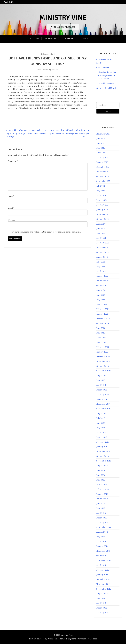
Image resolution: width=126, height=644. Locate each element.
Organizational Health (106, 88)
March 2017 (102, 437)
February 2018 (103, 394)
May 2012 (101, 598)
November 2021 (103, 281)
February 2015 (103, 522)
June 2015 (101, 503)
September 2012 (104, 589)
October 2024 (102, 176)
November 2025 (103, 134)
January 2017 (102, 447)
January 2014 (102, 546)
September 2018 (104, 371)
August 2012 (102, 594)
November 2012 (103, 584)
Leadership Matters (105, 83)
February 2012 (103, 612)
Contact (83, 39)
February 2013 (103, 570)
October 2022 (102, 252)
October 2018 (102, 366)
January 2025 (102, 162)
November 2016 (103, 451)
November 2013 (103, 551)
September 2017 (104, 409)
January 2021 (102, 314)
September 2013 (104, 560)
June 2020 (101, 328)
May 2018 (101, 380)
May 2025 (101, 148)
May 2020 (101, 333)
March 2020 (102, 342)
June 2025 (101, 143)
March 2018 (102, 390)
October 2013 (102, 556)
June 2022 (101, 262)
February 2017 (103, 442)
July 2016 (101, 470)
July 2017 (101, 418)
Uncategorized (49, 54)
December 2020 (103, 319)
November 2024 (103, 172)
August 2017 (102, 413)
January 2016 (102, 494)
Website (11, 220)
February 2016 (103, 489)
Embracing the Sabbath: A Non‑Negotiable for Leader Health (107, 75)
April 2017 (101, 432)
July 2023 (101, 228)
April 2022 (101, 271)
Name (11, 196)
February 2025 (103, 157)
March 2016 (102, 484)
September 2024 (104, 181)
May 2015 (101, 508)
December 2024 (103, 167)
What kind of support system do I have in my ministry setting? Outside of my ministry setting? (26, 133)
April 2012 (101, 603)
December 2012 (103, 579)
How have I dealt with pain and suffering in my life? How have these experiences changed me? (69, 133)
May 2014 (101, 537)
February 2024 (103, 205)
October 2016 (102, 456)
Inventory (50, 39)
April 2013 (101, 565)
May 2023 (101, 233)
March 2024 (102, 200)
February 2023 (103, 243)
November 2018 (103, 361)
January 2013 (102, 575)
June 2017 (101, 423)
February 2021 (103, 309)
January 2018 (102, 399)
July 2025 (101, 138)
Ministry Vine (63, 17)
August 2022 (102, 257)
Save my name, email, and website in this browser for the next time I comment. (46, 232)
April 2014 (101, 541)
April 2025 (101, 153)
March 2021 (102, 304)
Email (11, 208)
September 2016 (104, 461)
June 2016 (101, 475)
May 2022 (101, 266)
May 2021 (101, 300)
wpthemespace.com (88, 639)
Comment (13, 161)
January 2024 (102, 210)
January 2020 (102, 352)
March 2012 (102, 608)
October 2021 (102, 285)
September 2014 (104, 527)
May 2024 (101, 191)
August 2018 (102, 375)
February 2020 (103, 347)
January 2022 (102, 276)
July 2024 (101, 186)
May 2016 (101, 480)
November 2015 (103, 499)
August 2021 (102, 290)
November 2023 (103, 214)
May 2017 (101, 428)
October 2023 (102, 219)
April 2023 (101, 238)
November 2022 (103, 248)
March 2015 (102, 518)
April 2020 (101, 338)
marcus (55, 70)
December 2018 (103, 356)
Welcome (34, 39)
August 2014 (102, 532)
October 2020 (102, 323)
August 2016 (102, 466)
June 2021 (101, 295)
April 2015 (101, 513)
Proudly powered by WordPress (43, 639)
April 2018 (101, 385)
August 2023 (102, 224)
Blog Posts (67, 39)
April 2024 (101, 195)
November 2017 (103, 404)
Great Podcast (103, 68)
